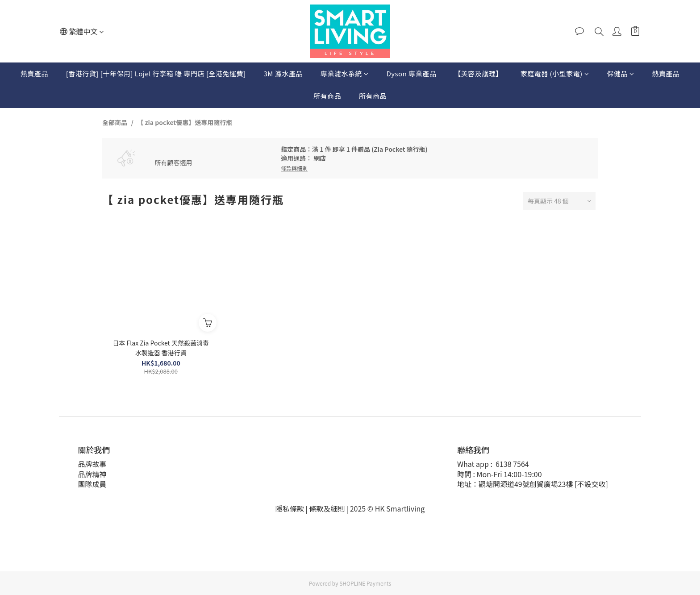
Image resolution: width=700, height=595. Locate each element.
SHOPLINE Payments (365, 583)
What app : (477, 464)
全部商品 (115, 122)
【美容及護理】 (478, 73)
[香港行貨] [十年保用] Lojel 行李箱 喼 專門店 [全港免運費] (156, 73)
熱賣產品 (34, 73)
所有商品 (327, 96)
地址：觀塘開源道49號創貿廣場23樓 (516, 484)
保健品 (620, 73)
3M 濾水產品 (283, 73)
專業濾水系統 (345, 73)
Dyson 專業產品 (411, 73)
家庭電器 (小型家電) (555, 73)
